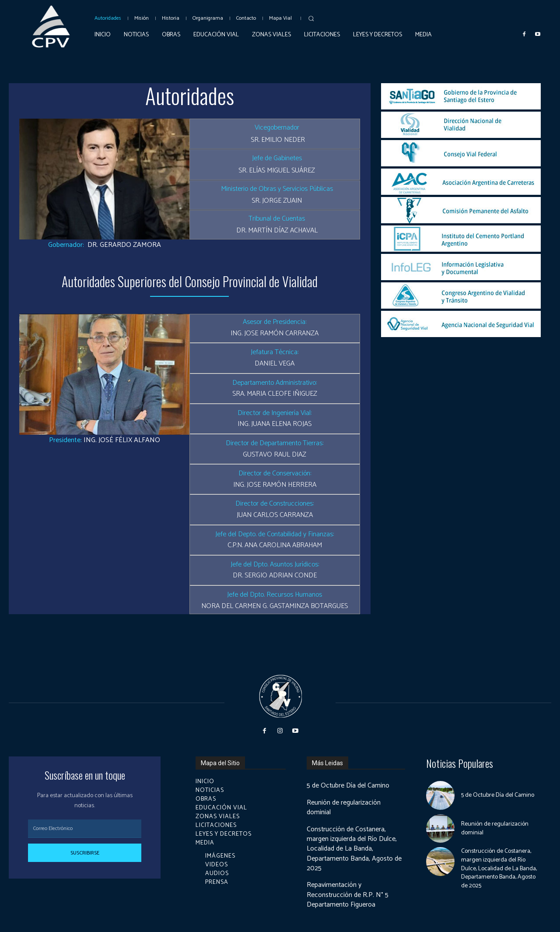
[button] (311, 18)
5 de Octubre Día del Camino (349, 786)
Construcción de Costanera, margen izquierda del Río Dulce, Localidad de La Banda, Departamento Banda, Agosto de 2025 (355, 849)
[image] (461, 96)
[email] (85, 829)
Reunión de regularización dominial (344, 807)
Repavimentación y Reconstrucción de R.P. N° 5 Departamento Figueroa (348, 895)
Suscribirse (85, 853)
